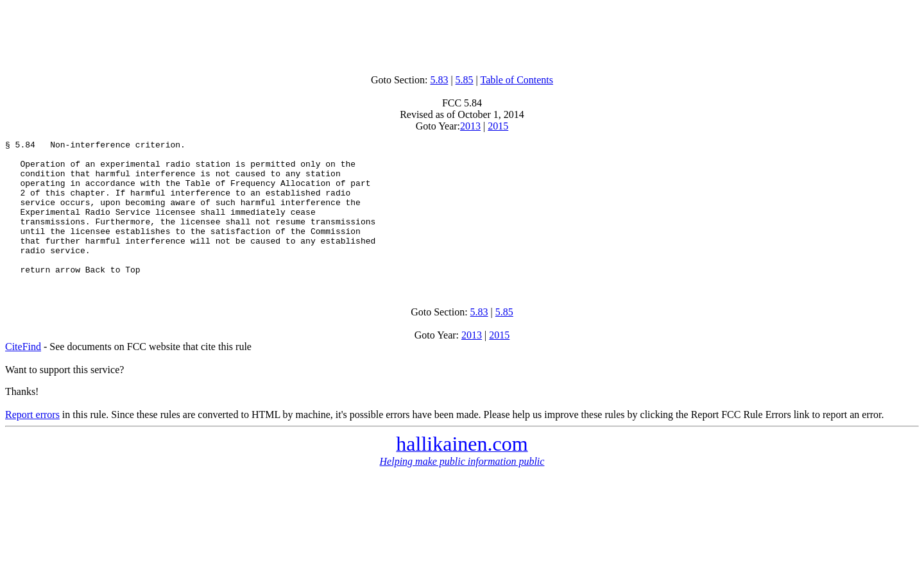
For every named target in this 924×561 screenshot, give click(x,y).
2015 (498, 126)
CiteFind (23, 373)
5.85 (465, 80)
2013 (470, 126)
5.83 (439, 80)
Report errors (32, 441)
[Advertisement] (462, 34)
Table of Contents (517, 80)
